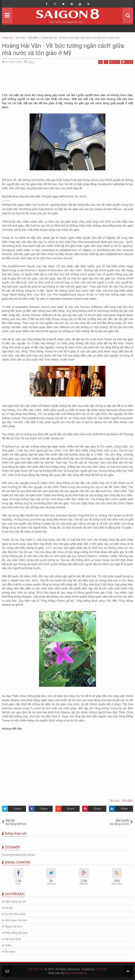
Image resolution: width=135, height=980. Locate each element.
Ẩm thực (10, 952)
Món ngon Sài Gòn (16, 920)
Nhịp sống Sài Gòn (16, 933)
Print (115, 62)
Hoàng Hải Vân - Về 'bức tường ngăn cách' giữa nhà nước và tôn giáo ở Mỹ (65, 49)
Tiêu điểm (127, 801)
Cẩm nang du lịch (15, 902)
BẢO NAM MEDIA (76, 973)
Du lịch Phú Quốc (15, 914)
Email (127, 62)
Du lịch (9, 908)
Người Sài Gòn (14, 927)
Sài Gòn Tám (36, 969)
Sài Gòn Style (13, 939)
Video (8, 945)
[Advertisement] (67, 75)
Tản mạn (114, 801)
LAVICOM (101, 969)
